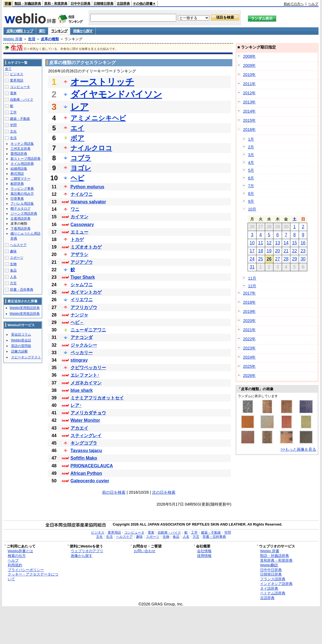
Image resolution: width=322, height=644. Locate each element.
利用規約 (15, 565)
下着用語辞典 (21, 229)
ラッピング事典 (22, 189)
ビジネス (17, 74)
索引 (42, 31)
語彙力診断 (19, 351)
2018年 (249, 302)
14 (286, 243)
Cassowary (82, 225)
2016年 (249, 130)
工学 (13, 112)
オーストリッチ (102, 82)
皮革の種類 (50, 39)
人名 (13, 277)
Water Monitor (85, 420)
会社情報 (204, 551)
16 (303, 243)
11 (261, 243)
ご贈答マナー (21, 179)
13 (278, 243)
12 (269, 243)
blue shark (82, 390)
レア (80, 107)
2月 (251, 147)
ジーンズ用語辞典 (24, 214)
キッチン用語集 (22, 144)
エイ (77, 128)
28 (286, 259)
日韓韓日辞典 (104, 4)
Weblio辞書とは (20, 551)
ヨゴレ (81, 168)
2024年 (249, 357)
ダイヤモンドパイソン (116, 94)
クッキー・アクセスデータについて (33, 577)
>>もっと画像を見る (299, 449)
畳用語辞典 (19, 154)
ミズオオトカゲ (86, 247)
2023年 (249, 348)
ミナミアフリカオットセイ (97, 398)
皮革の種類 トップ (20, 31)
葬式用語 (17, 174)
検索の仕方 (17, 556)
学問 (13, 125)
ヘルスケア (18, 245)
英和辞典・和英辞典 (276, 560)
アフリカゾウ (84, 307)
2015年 (249, 120)
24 (252, 259)
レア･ (76, 405)
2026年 (249, 376)
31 (252, 267)
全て (8, 69)
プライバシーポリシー (26, 570)
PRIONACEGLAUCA (92, 466)
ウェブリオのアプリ (87, 551)
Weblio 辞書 (13, 39)
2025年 (249, 366)
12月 (252, 286)
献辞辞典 (17, 184)
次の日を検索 (164, 492)
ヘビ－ (77, 322)
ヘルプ (313, 4)
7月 (251, 186)
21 (286, 251)
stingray (79, 360)
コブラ (81, 158)
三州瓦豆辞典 (21, 149)
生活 (32, 39)
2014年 (249, 111)
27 (278, 259)
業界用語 (17, 80)
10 (252, 243)
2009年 (249, 65)
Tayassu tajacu (86, 451)
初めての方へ (294, 4)
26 (269, 259)
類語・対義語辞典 (28, 4)
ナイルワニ (82, 194)
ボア (77, 138)
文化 (13, 131)
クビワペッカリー (88, 368)
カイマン (79, 217)
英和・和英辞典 (56, 4)
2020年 (249, 321)
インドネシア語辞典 (276, 584)
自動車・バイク (22, 100)
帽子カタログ (21, 209)
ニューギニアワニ (88, 330)
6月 (251, 178)
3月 (251, 155)
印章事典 (17, 199)
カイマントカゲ (86, 292)
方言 (13, 283)
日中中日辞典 (80, 4)
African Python (86, 473)
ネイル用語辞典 (22, 164)
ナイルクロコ (91, 148)
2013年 (249, 102)
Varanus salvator (88, 202)
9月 (251, 201)
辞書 (8, 4)
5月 (251, 170)
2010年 (249, 75)
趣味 (13, 251)
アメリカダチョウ (88, 413)
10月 (252, 209)
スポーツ (17, 258)
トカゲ (77, 239)
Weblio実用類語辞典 (25, 308)
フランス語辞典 (273, 579)
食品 (13, 270)
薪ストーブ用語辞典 (26, 159)
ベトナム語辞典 (273, 593)
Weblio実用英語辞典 (25, 314)
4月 (251, 163)
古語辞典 (123, 4)
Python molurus (87, 187)
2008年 (249, 56)
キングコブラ (84, 443)
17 (252, 251)
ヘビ (77, 178)
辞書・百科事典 (22, 290)
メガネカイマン (86, 383)
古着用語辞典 (21, 219)
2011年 (249, 84)
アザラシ (79, 254)
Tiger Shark (83, 277)
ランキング (59, 31)
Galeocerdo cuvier (90, 481)
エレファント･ (85, 375)
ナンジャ (79, 315)
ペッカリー (82, 353)
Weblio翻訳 (269, 565)
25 (261, 259)
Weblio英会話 (21, 340)
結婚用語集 (19, 169)
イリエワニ (82, 300)
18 (261, 251)
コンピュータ (20, 87)
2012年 (249, 93)
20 (278, 251)
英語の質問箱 (21, 346)
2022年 (249, 339)
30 (303, 259)
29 (295, 259)
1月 (251, 139)
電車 (13, 93)
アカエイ (79, 428)
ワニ (75, 209)
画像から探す (83, 31)
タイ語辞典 (269, 588)
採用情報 (204, 556)
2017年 (249, 293)
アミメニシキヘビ (98, 118)
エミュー (79, 232)
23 (303, 251)
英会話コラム (21, 334)
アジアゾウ (82, 262)
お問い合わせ (145, 551)
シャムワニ (82, 285)
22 (295, 251)
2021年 (249, 330)
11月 (252, 278)
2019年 (249, 311)
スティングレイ (86, 436)
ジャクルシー (84, 345)
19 (269, 251)
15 (295, 243)
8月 (251, 194)
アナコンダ (82, 337)
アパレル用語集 (22, 204)
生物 (13, 264)
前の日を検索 (114, 492)
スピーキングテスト (26, 357)
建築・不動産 (20, 119)
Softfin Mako (84, 458)
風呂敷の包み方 (22, 194)
